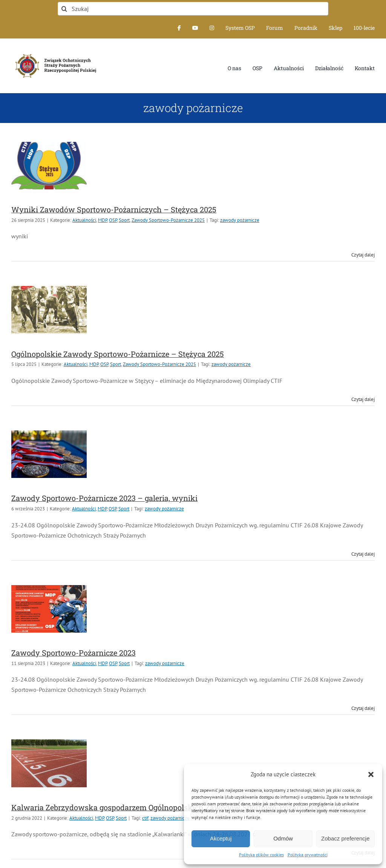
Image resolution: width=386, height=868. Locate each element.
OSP (113, 220)
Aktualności (84, 220)
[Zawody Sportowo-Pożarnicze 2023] (49, 609)
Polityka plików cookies (261, 855)
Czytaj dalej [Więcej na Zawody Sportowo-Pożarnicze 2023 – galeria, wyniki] (363, 554)
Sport (124, 220)
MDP (103, 220)
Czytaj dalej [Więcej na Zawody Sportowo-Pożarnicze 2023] (363, 708)
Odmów (283, 838)
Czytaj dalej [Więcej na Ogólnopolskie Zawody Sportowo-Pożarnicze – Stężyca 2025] (363, 399)
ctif (145, 818)
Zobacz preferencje (345, 838)
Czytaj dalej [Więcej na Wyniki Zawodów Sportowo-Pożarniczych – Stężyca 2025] (363, 255)
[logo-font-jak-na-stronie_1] (54, 53)
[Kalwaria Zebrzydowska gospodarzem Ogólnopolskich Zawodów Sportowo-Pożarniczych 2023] (49, 763)
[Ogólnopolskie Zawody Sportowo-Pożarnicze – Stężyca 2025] (49, 310)
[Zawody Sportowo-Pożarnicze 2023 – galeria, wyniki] (49, 454)
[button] (371, 774)
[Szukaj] (193, 9)
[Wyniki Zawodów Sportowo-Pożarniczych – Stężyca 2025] (49, 166)
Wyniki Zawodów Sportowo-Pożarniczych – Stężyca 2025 (114, 209)
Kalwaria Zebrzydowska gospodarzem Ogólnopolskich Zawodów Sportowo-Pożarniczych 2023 (178, 807)
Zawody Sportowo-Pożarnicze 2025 (168, 220)
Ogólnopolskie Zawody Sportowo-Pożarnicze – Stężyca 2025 (118, 354)
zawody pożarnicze (240, 220)
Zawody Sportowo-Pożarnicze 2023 (74, 653)
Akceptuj (221, 838)
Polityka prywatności (308, 855)
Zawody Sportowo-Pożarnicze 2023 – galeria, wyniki (104, 498)
